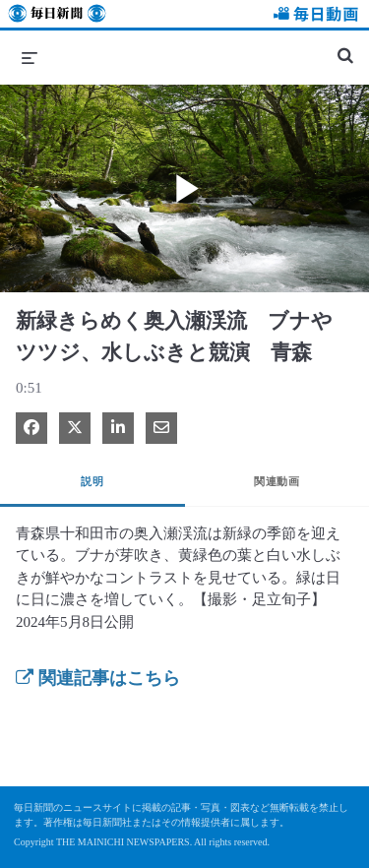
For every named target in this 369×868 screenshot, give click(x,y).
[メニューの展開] (30, 57)
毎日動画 (313, 16)
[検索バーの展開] (345, 47)
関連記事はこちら (98, 678)
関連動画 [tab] (277, 481)
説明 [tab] (92, 481)
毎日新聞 (57, 16)
